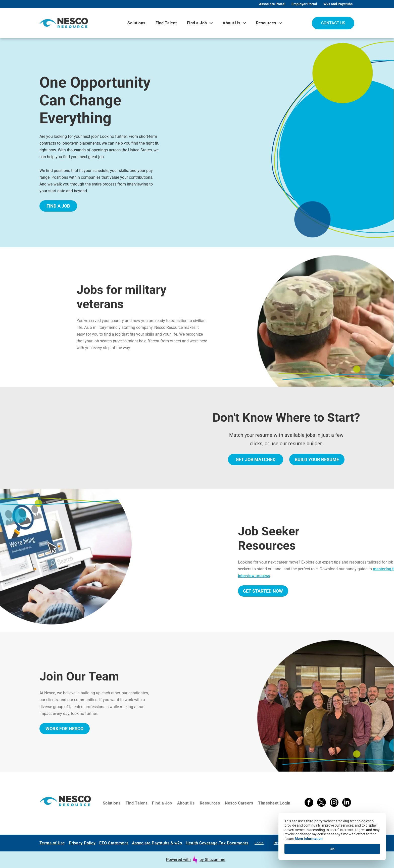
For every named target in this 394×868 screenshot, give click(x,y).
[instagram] (334, 803)
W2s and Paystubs (338, 4)
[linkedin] (347, 803)
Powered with (178, 860)
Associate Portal (272, 4)
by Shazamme (212, 860)
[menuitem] (136, 23)
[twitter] (322, 803)
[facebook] (309, 803)
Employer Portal (304, 4)
